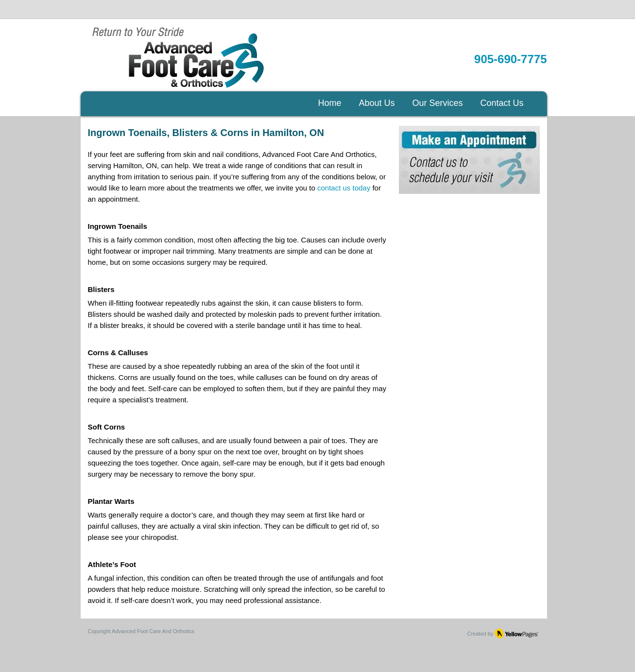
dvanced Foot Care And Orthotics (155, 631)
